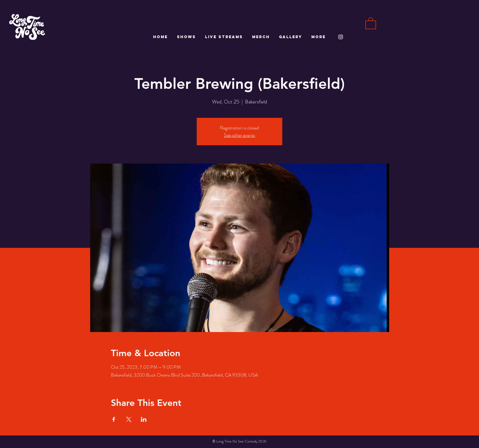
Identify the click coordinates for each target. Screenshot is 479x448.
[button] (371, 23)
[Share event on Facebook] (114, 419)
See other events (239, 135)
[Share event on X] (129, 419)
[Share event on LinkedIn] (144, 419)
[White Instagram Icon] (341, 37)
